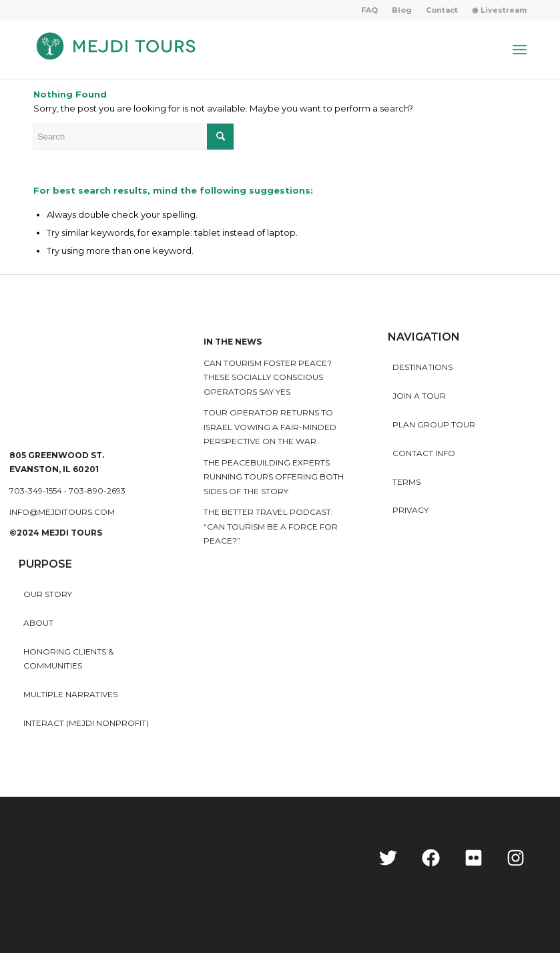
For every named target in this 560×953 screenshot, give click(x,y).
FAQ (369, 10)
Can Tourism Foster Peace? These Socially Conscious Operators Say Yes (268, 377)
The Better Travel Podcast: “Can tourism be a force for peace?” (271, 526)
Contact (442, 10)
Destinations (423, 367)
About (38, 623)
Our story (48, 594)
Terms (406, 482)
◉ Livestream (499, 10)
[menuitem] (370, 10)
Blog (402, 10)
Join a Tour (419, 396)
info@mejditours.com (62, 512)
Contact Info (424, 453)
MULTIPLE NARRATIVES (70, 694)
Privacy (410, 510)
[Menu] (520, 49)
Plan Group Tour (434, 424)
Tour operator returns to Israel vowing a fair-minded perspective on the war (270, 427)
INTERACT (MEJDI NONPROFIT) (86, 723)
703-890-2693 (97, 491)
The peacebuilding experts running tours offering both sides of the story (274, 477)
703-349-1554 (36, 491)
